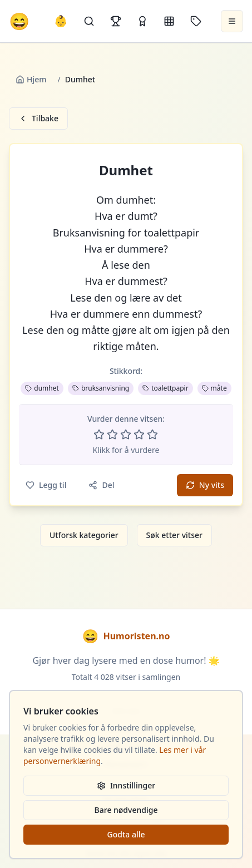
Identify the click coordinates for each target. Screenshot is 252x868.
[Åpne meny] (232, 21)
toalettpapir (165, 388)
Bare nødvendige (126, 810)
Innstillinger (126, 785)
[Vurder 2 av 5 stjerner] (112, 435)
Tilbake (38, 118)
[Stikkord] (196, 21)
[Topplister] (116, 21)
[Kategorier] (169, 21)
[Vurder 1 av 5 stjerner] (99, 435)
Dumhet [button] (126, 170)
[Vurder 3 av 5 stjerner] (126, 435)
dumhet (42, 388)
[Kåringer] (142, 21)
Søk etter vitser (174, 535)
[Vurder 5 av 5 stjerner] (152, 435)
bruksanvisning (101, 388)
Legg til (46, 485)
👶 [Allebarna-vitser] (61, 21)
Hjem (31, 79)
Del (101, 485)
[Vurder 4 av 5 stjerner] (139, 435)
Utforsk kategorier (84, 535)
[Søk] (89, 21)
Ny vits (205, 485)
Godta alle (126, 834)
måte (214, 388)
